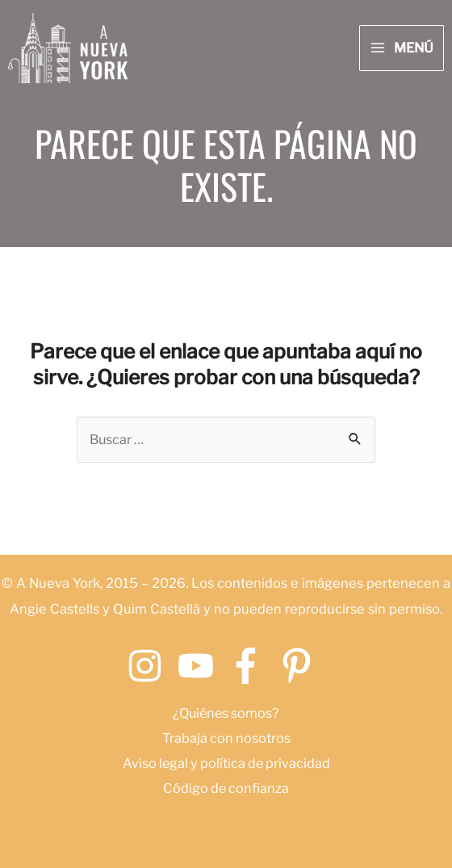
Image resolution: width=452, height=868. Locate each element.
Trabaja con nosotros (226, 738)
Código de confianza (226, 788)
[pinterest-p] (302, 667)
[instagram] (151, 667)
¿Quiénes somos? (226, 713)
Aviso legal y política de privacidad (226, 763)
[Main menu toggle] (402, 48)
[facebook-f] (251, 667)
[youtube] (201, 667)
